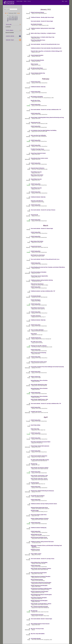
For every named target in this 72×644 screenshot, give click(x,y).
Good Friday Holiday (36, 425)
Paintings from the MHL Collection (39, 346)
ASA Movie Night (35, 511)
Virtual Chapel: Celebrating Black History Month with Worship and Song (47, 117)
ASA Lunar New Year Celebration (38, 135)
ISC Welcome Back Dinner (37, 68)
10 (12, 18)
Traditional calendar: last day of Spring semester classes (44, 504)
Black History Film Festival (37, 175)
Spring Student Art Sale (36, 534)
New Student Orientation (36, 24)
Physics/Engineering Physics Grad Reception (41, 595)
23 (11, 20)
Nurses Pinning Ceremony (37, 580)
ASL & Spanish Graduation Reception (39, 607)
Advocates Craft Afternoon (37, 201)
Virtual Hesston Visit (36, 122)
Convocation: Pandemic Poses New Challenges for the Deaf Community (47, 367)
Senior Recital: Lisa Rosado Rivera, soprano (41, 604)
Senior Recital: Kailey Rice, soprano (39, 479)
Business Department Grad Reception (40, 592)
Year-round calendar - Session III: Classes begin (42, 21)
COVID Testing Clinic (36, 82)
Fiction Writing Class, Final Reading (39, 562)
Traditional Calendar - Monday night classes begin (42, 17)
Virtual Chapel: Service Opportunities (39, 276)
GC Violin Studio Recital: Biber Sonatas (40, 460)
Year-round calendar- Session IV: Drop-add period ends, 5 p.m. (45, 259)
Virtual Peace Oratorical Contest (38, 153)
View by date (9, 24)
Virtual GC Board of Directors (38, 168)
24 (12, 20)
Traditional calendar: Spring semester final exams (42, 542)
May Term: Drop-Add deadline (38, 634)
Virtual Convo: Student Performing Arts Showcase (42, 491)
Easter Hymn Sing (35, 429)
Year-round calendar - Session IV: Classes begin (42, 228)
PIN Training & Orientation (37, 97)
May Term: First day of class (37, 629)
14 (8, 19)
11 (14, 18)
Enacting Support (35, 483)
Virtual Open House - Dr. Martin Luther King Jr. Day (43, 37)
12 (15, 18)
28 (8, 21)
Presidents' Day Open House (37, 149)
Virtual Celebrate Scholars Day (38, 73)
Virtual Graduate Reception (37, 55)
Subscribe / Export (10, 40)
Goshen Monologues (36, 300)
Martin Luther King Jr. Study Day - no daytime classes (43, 33)
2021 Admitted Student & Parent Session (40, 624)
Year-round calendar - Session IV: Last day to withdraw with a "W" (46, 404)
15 (9, 19)
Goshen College (20, 1)
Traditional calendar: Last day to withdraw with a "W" (43, 291)
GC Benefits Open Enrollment (38, 496)
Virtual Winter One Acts (36, 172)
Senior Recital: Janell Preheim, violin (39, 476)
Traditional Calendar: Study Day (38, 87)
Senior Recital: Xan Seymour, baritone (40, 468)
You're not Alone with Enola (37, 330)
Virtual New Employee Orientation (39, 272)
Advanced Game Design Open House (39, 508)
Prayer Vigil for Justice (36, 554)
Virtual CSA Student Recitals (37, 60)
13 (17, 18)
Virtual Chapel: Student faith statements (40, 446)
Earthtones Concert (35, 550)
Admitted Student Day (36, 338)
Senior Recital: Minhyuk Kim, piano (39, 385)
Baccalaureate (34, 611)
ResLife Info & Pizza (35, 100)
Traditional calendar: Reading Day (39, 528)
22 (9, 20)
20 (17, 19)
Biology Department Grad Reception (39, 601)
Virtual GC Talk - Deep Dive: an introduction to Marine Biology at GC (46, 51)
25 (14, 20)
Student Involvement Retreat (37, 12)
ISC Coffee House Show (36, 342)
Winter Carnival (34, 64)
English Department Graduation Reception (41, 576)
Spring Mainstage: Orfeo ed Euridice (39, 380)
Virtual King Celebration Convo (38, 40)
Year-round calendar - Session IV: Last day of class (43, 559)
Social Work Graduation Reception (39, 598)
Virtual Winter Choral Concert (38, 308)
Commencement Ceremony (37, 615)
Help (63, 1)
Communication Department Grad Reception (41, 583)
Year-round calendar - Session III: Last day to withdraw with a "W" (46, 110)
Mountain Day (34, 464)
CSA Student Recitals (36, 296)
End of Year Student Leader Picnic (39, 515)
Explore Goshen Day (36, 377)
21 (8, 20)
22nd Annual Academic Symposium (39, 456)
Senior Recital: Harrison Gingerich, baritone (41, 569)
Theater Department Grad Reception (39, 586)
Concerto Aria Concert (36, 246)
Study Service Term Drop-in (37, 284)
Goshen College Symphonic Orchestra (40, 518)
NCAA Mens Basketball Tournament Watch (41, 442)
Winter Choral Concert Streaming (38, 353)
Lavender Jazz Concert (36, 412)
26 (15, 20)
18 (14, 19)
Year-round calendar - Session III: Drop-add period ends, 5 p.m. (45, 44)
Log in (66, 1)
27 (17, 20)
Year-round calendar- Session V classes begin (41, 619)
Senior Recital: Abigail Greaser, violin (39, 399)
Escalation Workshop (36, 316)
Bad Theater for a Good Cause (38, 255)
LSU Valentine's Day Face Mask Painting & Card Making (44, 130)
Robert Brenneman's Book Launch (39, 362)
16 (11, 19)
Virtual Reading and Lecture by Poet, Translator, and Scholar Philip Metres (48, 267)
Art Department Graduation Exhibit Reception (41, 589)
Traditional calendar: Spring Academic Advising (42, 280)
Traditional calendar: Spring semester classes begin (43, 28)
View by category (10, 30)
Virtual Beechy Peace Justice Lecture (39, 158)
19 (15, 19)
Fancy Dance (34, 334)
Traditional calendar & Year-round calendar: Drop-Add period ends (46, 48)
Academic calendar (10, 36)
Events (25, 1)
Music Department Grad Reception (39, 573)
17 (12, 19)
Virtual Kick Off (34, 215)
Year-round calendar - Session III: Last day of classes (43, 210)
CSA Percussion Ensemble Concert (39, 537)
